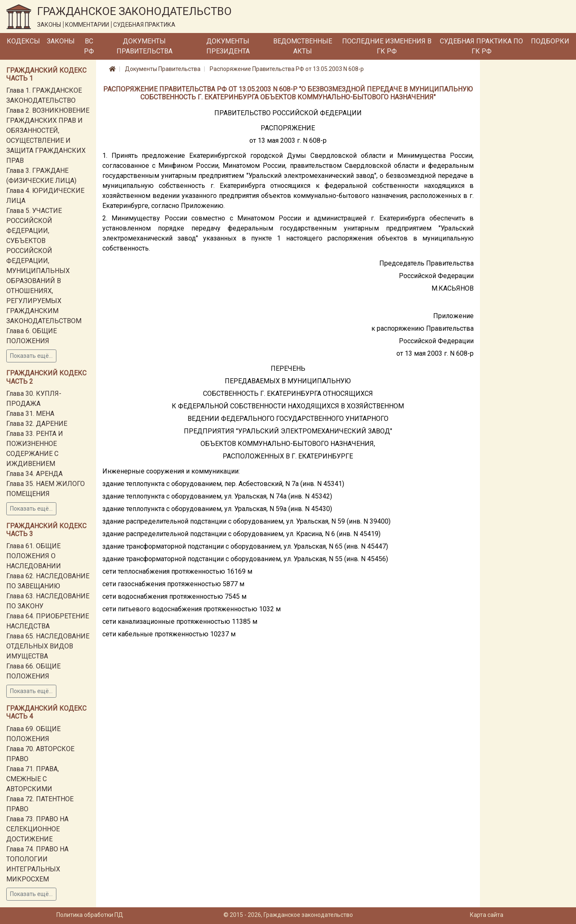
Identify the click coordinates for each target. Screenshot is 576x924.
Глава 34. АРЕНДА (34, 474)
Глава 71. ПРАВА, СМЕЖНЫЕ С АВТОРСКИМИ (33, 779)
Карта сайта (487, 915)
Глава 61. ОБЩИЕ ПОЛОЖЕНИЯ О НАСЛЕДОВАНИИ (34, 556)
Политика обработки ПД (90, 915)
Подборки (550, 41)
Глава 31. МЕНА (30, 414)
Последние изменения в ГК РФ (387, 46)
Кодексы (23, 41)
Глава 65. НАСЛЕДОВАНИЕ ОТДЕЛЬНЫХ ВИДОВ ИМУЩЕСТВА (48, 646)
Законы (61, 41)
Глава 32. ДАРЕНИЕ (37, 424)
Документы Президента (228, 46)
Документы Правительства (145, 46)
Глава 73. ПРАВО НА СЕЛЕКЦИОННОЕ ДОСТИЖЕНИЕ (37, 829)
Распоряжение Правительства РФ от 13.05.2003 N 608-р (287, 69)
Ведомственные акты (303, 46)
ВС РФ (89, 46)
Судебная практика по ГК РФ (481, 46)
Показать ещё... (31, 356)
